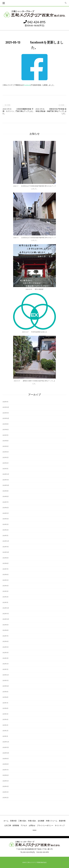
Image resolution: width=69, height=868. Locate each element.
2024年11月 (6, 480)
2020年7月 (6, 770)
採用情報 (16, 826)
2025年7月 (5, 435)
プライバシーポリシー (45, 826)
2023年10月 (6, 552)
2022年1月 (5, 669)
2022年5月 (6, 647)
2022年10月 (6, 619)
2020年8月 (6, 764)
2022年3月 (5, 658)
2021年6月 (5, 708)
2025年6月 (6, 441)
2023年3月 (5, 591)
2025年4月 (6, 452)
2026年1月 (5, 402)
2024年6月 (6, 508)
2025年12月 (6, 407)
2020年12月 (6, 742)
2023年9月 (6, 558)
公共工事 (8, 826)
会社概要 (41, 821)
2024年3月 (6, 524)
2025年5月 (6, 446)
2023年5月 (6, 580)
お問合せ (32, 826)
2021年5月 (5, 714)
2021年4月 (5, 720)
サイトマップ (60, 826)
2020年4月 (6, 787)
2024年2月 (6, 530)
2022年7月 (5, 636)
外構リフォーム (52, 821)
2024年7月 (6, 502)
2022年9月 (6, 625)
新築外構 (62, 821)
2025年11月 (6, 413)
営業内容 (13, 821)
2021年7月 (5, 703)
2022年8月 (6, 630)
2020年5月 (6, 781)
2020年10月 (6, 753)
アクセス (24, 826)
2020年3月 (6, 792)
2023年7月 (5, 569)
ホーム (6, 821)
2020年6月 (6, 775)
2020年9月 (6, 759)
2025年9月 (6, 424)
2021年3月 (5, 725)
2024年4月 (6, 519)
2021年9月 (5, 692)
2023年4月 (6, 586)
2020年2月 (6, 798)
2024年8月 (6, 497)
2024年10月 (6, 485)
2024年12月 (6, 474)
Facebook (27, 85)
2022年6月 (6, 642)
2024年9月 (6, 491)
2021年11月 (6, 681)
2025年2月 (6, 463)
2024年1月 (5, 536)
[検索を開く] (66, 3)
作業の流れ (32, 821)
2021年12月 (6, 675)
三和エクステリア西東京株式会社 (37, 863)
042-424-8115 (34, 22)
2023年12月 (6, 541)
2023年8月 (6, 563)
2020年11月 (6, 748)
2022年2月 (6, 664)
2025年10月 (6, 418)
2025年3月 (6, 458)
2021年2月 (5, 731)
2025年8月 (6, 430)
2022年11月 (6, 614)
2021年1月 (5, 736)
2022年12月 (6, 608)
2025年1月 (5, 469)
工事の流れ (22, 821)
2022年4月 (6, 653)
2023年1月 (5, 603)
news (34, 830)
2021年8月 (5, 697)
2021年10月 (6, 686)
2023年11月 (6, 547)
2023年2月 (5, 597)
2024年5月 (6, 513)
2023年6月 (6, 575)
